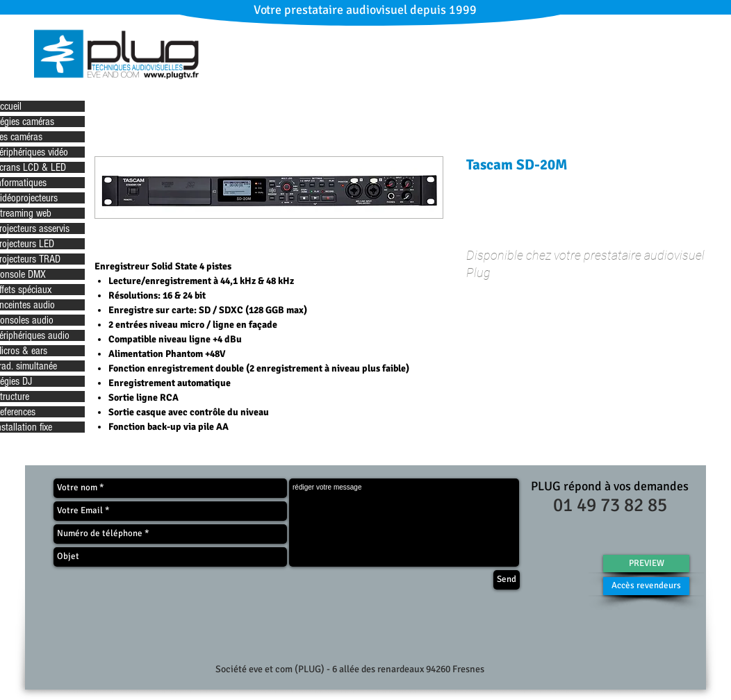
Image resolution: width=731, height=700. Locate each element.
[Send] (507, 580)
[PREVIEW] (646, 564)
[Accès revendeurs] (646, 586)
